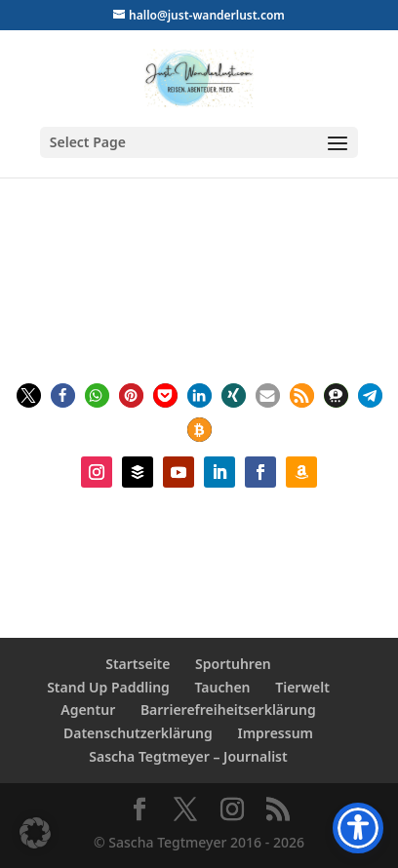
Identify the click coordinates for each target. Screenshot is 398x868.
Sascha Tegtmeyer (205, 259)
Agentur (88, 710)
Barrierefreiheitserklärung (228, 710)
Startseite (138, 664)
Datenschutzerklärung (138, 733)
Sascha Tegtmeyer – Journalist (188, 756)
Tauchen (223, 687)
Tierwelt (302, 687)
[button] (29, 395)
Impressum (275, 733)
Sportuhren (233, 664)
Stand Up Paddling (108, 687)
